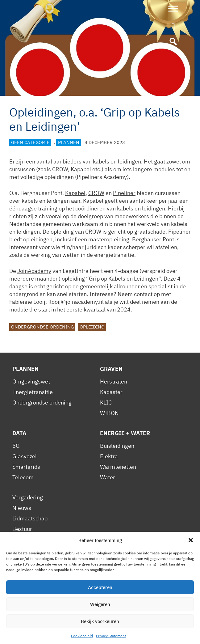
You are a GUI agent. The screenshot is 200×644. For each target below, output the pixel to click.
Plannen (69, 142)
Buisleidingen (117, 446)
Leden (20, 539)
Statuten (23, 571)
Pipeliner (124, 193)
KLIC (106, 402)
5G (16, 446)
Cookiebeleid (80, 615)
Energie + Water (125, 433)
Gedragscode (29, 581)
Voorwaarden (29, 550)
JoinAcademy (34, 271)
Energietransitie (33, 392)
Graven (111, 369)
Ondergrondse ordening (42, 327)
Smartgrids (26, 467)
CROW (96, 193)
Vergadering (28, 497)
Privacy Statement (35, 615)
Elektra (109, 456)
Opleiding (92, 327)
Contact (112, 615)
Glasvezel (25, 456)
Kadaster (111, 392)
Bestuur (22, 529)
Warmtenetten (118, 467)
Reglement (26, 560)
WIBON (109, 413)
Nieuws (22, 508)
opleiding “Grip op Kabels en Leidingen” (111, 279)
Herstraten (114, 381)
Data (19, 433)
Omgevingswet (31, 381)
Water (108, 477)
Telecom (23, 477)
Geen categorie (30, 142)
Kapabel (75, 193)
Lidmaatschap (30, 518)
